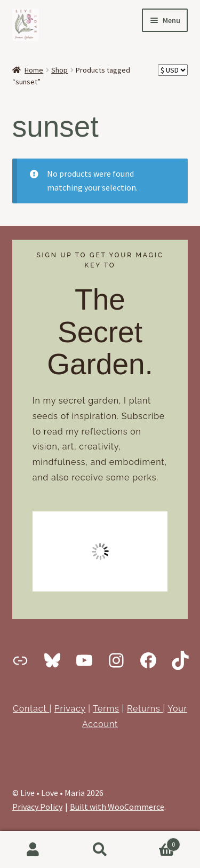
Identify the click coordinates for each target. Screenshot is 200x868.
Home (34, 70)
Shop (59, 70)
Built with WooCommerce (117, 807)
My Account (33, 850)
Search (100, 850)
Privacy (70, 709)
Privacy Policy (37, 807)
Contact (31, 709)
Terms (106, 709)
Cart (157, 842)
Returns (145, 709)
